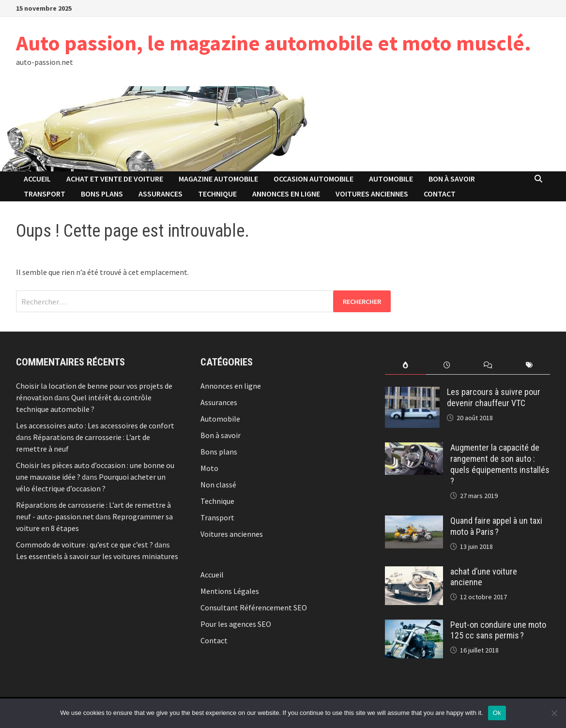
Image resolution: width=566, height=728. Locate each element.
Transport (45, 194)
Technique (217, 194)
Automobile (391, 179)
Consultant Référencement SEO (254, 607)
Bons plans (102, 194)
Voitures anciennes (372, 194)
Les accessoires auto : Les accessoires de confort (95, 425)
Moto (209, 468)
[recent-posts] (447, 365)
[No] (554, 713)
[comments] (488, 365)
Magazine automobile (218, 179)
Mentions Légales (230, 591)
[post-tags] (529, 365)
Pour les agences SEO (236, 624)
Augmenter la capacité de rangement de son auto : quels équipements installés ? (500, 464)
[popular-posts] (405, 365)
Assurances (161, 194)
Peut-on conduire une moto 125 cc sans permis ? (498, 630)
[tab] (405, 365)
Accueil (37, 179)
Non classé (218, 485)
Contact (440, 194)
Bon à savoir (452, 179)
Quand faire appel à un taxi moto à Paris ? (496, 526)
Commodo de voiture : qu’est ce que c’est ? (84, 545)
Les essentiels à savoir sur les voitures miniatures (97, 556)
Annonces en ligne (286, 194)
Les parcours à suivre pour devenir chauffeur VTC (494, 397)
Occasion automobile (314, 179)
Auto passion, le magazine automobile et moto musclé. (274, 43)
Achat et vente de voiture (115, 179)
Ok (497, 713)
